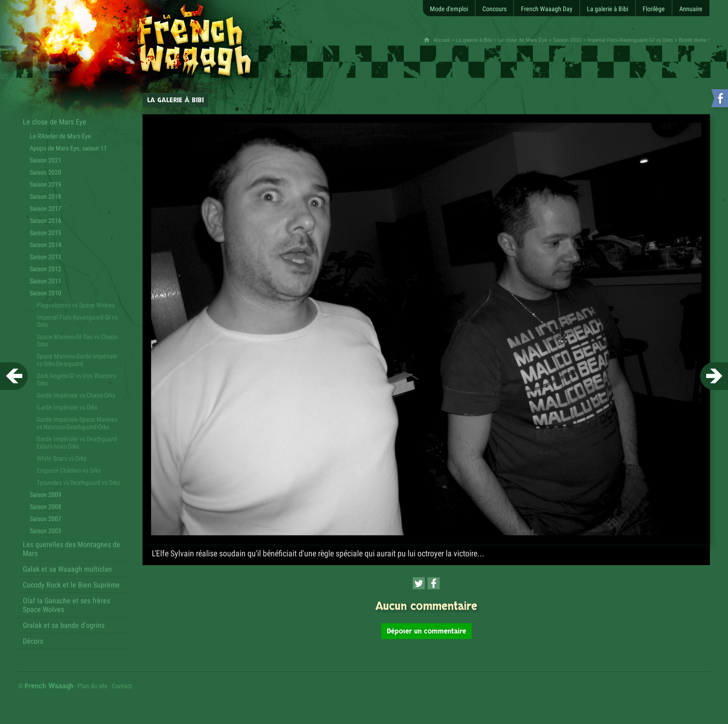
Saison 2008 (45, 507)
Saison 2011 (45, 281)
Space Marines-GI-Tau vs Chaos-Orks (78, 340)
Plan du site (93, 686)
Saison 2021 (45, 160)
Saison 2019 (45, 184)
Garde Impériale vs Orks (67, 407)
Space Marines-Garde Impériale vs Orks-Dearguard (77, 360)
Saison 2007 (45, 519)
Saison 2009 (45, 495)
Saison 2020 (45, 172)
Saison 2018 (45, 196)
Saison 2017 (45, 209)
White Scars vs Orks (62, 458)
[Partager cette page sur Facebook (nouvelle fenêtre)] (434, 583)
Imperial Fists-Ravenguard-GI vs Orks (630, 40)
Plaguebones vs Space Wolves (76, 305)
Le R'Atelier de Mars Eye (60, 136)
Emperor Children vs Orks (69, 470)
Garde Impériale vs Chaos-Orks (76, 395)
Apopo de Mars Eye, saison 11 (68, 148)
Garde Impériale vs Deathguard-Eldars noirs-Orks (77, 443)
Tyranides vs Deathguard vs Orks (78, 483)
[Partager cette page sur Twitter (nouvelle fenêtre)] (419, 583)
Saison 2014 (45, 245)
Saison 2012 (45, 269)
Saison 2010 (567, 40)
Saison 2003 (45, 531)
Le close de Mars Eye (523, 40)
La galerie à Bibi (474, 40)
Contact (122, 686)
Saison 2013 (45, 257)
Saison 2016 (45, 221)
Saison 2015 (45, 233)
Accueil (441, 40)
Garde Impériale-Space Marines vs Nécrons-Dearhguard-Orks (77, 423)
